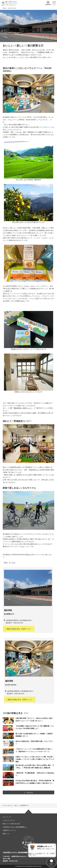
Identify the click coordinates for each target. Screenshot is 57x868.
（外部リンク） (19, 629)
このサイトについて (9, 820)
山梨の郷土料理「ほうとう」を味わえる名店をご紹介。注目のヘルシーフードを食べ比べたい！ (35, 719)
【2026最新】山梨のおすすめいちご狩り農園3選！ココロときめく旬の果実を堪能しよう (35, 727)
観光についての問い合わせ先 (11, 824)
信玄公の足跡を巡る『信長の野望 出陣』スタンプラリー (34, 743)
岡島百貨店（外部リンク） (23, 408)
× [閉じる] (54, 845)
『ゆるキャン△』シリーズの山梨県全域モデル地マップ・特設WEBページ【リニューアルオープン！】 (34, 750)
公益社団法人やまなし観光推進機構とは (15, 827)
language (48, 5)
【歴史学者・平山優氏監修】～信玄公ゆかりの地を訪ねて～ (35, 774)
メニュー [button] (54, 5)
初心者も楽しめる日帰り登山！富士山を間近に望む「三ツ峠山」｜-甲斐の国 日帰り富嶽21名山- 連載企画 (35, 766)
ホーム (5, 805)
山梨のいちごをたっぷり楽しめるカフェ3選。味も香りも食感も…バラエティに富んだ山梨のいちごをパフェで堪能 (35, 759)
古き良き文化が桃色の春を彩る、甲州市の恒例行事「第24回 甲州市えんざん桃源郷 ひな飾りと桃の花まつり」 (35, 782)
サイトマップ (7, 817)
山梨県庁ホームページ (9, 830)
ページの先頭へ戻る (28, 811)
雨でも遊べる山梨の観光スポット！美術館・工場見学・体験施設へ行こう (35, 735)
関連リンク (6, 834)
